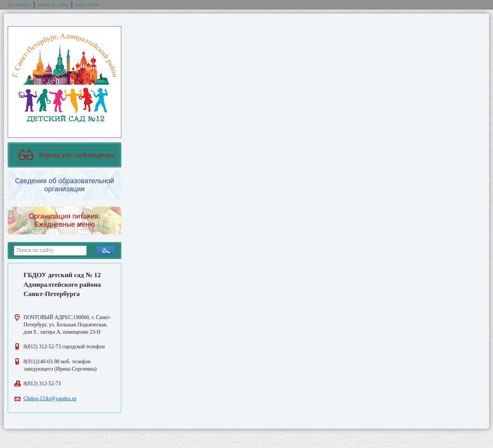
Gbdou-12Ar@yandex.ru (50, 399)
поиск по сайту (53, 5)
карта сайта (87, 5)
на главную (19, 5)
